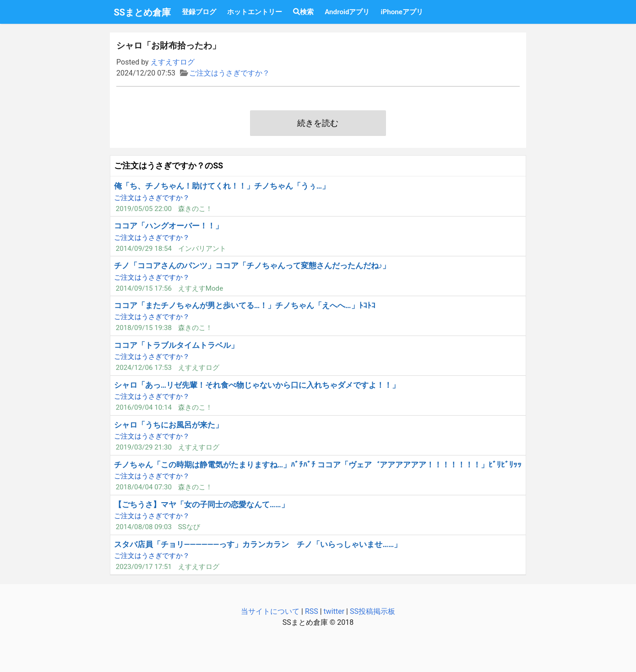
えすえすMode (201, 288)
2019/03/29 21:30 (144, 447)
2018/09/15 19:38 (144, 328)
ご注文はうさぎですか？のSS (169, 166)
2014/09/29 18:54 (144, 249)
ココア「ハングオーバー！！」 (169, 226)
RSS (312, 611)
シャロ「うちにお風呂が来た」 (169, 425)
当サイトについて (270, 611)
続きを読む (318, 123)
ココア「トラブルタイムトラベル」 (176, 345)
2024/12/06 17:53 (144, 368)
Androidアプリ (347, 12)
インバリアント (202, 249)
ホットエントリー (255, 12)
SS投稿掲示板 (372, 611)
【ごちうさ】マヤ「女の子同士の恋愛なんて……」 (201, 504)
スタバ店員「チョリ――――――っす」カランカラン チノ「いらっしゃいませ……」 (258, 544)
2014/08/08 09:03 (144, 527)
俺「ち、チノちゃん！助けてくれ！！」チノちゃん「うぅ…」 (222, 186)
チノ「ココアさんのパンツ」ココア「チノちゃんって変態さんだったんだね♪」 (252, 266)
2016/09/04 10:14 (144, 407)
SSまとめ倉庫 (143, 12)
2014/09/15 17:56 (144, 288)
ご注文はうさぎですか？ (229, 73)
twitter (334, 611)
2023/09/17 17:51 (144, 567)
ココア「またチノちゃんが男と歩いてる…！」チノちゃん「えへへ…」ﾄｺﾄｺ (245, 305)
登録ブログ (199, 12)
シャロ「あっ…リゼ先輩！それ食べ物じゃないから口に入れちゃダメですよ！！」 (257, 385)
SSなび (189, 527)
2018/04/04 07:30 (144, 487)
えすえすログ (173, 62)
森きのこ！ (195, 209)
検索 (303, 12)
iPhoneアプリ (402, 12)
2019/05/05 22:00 (144, 209)
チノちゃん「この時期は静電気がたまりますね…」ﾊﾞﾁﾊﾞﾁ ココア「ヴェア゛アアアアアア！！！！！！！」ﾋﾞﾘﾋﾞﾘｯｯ (318, 465)
